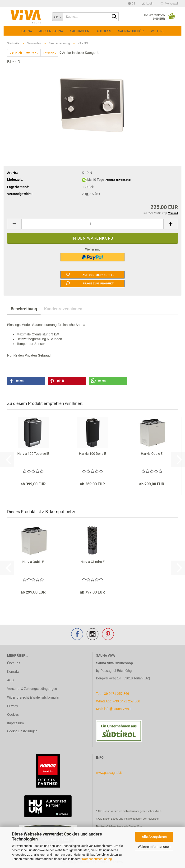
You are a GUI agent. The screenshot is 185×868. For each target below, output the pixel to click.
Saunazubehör (131, 31)
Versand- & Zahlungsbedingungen (32, 689)
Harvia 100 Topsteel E (33, 454)
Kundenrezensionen (63, 309)
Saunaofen (80, 31)
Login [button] (148, 4)
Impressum (15, 723)
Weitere (158, 31)
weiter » (32, 53)
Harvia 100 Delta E (92, 454)
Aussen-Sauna (51, 31)
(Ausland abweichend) (118, 180)
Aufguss (104, 31)
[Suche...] (57, 17)
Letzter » (49, 53)
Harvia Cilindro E (92, 562)
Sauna (27, 31)
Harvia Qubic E (152, 454)
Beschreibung (24, 309)
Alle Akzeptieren (154, 837)
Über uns (14, 663)
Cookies (13, 715)
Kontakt (13, 672)
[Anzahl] (92, 224)
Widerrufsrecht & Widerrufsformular (33, 697)
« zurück (16, 53)
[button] (132, 4)
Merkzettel (169, 4)
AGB (10, 680)
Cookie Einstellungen (22, 731)
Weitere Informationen (154, 847)
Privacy (13, 706)
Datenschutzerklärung (97, 859)
